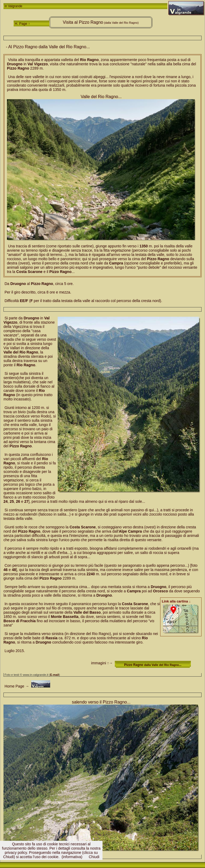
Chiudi (94, 857)
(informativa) (72, 857)
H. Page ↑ (22, 24)
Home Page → (16, 686)
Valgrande (15, 6)
